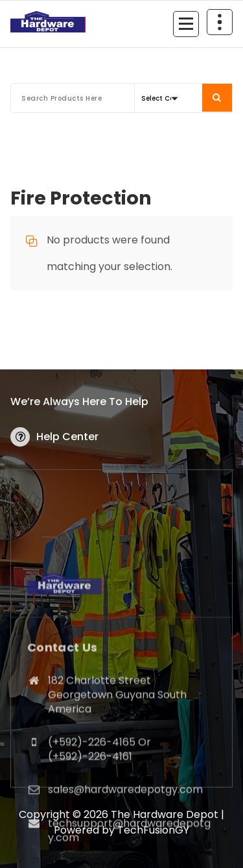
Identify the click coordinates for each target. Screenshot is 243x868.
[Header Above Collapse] (220, 22)
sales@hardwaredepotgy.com (125, 854)
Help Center (67, 437)
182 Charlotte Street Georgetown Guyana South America (117, 759)
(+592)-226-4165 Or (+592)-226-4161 (99, 813)
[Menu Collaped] (186, 24)
